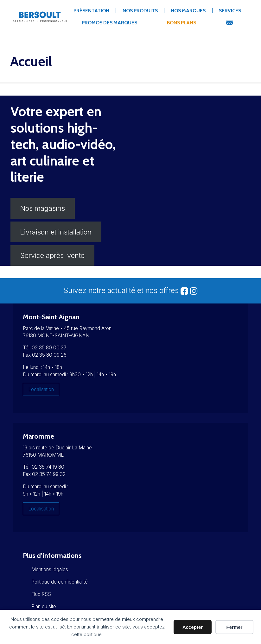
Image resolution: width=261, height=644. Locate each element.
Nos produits (140, 11)
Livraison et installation (56, 232)
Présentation (91, 11)
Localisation (41, 389)
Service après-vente (52, 255)
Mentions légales (50, 569)
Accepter (193, 627)
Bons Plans (181, 23)
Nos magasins (43, 208)
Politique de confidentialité (60, 582)
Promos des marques (109, 23)
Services (230, 11)
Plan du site (44, 606)
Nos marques (188, 11)
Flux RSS (41, 594)
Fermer (235, 627)
